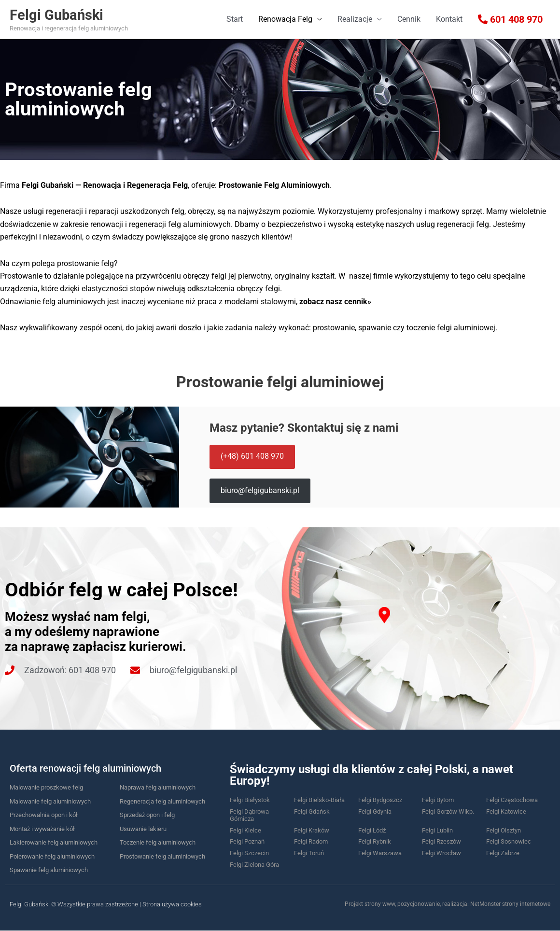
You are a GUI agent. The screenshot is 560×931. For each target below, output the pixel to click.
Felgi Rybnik (375, 842)
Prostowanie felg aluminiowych (162, 856)
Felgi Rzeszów (441, 842)
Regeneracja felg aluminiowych (162, 801)
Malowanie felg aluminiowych (50, 801)
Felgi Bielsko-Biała (319, 800)
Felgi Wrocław (441, 853)
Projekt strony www (370, 904)
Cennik (409, 19)
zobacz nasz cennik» (335, 302)
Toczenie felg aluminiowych (158, 842)
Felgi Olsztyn (504, 830)
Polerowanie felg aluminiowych (52, 856)
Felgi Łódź (372, 830)
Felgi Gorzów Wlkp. (448, 811)
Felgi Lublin (437, 830)
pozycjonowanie (419, 904)
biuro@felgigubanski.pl (260, 491)
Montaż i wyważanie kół (42, 829)
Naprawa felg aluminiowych (158, 787)
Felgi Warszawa (380, 853)
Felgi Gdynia (375, 811)
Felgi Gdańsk (312, 811)
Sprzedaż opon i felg (147, 815)
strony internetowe (526, 904)
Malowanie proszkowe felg (46, 787)
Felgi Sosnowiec (509, 842)
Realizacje (355, 19)
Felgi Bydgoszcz (380, 800)
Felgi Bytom (438, 800)
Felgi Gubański (66, 14)
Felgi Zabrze (503, 853)
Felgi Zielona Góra (254, 865)
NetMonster (485, 904)
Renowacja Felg (285, 19)
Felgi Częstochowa (512, 800)
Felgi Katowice (506, 811)
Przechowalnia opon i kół (44, 815)
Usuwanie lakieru (143, 829)
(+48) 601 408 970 (253, 456)
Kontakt (449, 19)
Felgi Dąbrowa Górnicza (249, 815)
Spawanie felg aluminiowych (49, 870)
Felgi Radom (311, 842)
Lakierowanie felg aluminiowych (54, 842)
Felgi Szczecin (249, 853)
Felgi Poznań (247, 842)
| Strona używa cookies (171, 904)
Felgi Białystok (250, 800)
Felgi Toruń (309, 853)
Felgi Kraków (312, 830)
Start (235, 19)
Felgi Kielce (245, 830)
